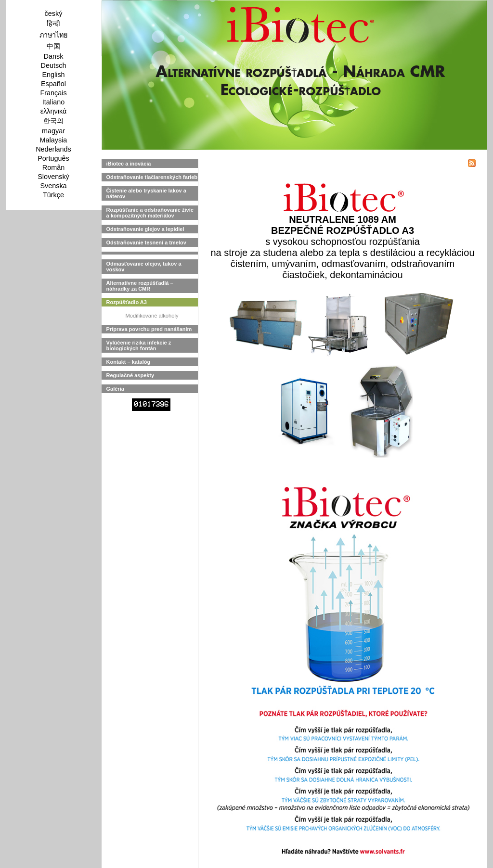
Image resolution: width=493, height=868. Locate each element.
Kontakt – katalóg (129, 362)
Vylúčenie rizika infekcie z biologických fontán (139, 345)
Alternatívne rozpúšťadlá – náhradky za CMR (140, 286)
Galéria (115, 389)
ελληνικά (54, 111)
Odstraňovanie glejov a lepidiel (145, 229)
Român (53, 167)
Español (53, 84)
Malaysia (54, 140)
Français (53, 93)
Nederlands (53, 149)
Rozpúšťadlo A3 (127, 302)
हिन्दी (53, 24)
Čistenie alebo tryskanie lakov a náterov (146, 193)
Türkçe (53, 195)
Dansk (54, 56)
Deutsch (54, 65)
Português (53, 158)
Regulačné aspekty (130, 375)
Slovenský (53, 177)
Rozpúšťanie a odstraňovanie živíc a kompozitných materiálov (150, 213)
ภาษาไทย (53, 35)
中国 (53, 46)
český (54, 13)
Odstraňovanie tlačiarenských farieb (152, 177)
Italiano (53, 102)
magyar (53, 131)
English (53, 75)
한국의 (53, 121)
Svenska (53, 186)
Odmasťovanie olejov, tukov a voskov (144, 267)
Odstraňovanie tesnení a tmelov (146, 243)
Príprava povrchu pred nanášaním (149, 329)
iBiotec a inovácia (129, 164)
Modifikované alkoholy (152, 316)
